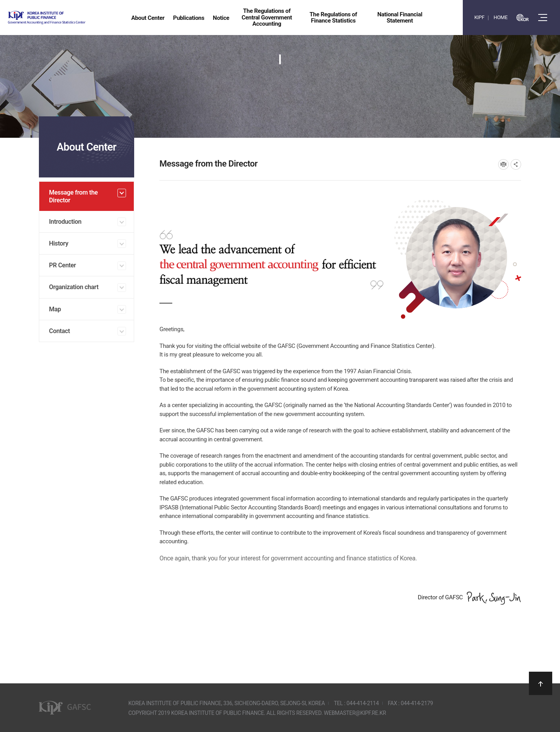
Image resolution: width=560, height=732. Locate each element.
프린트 (503, 164)
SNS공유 (516, 164)
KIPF (479, 17)
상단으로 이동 (541, 683)
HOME (500, 17)
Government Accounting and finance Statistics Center (67, 18)
